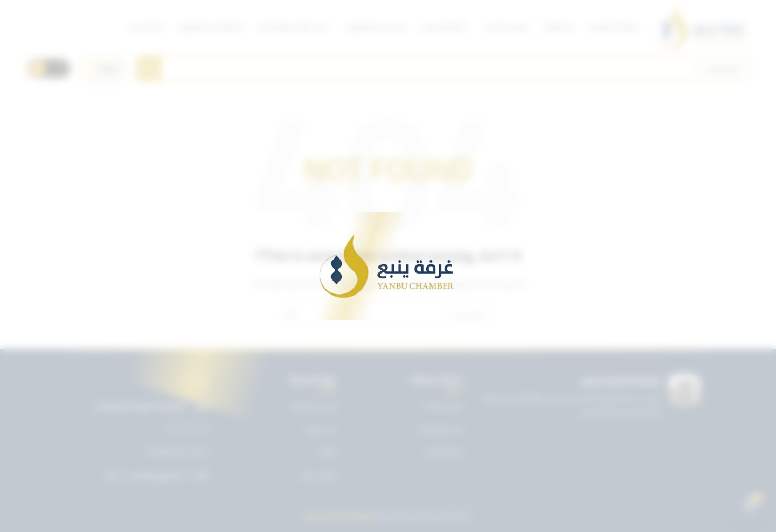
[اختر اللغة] (103, 68)
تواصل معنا (318, 476)
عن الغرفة (320, 429)
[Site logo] (701, 27)
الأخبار (327, 452)
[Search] (442, 68)
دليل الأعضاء (443, 452)
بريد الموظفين (440, 429)
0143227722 (188, 429)
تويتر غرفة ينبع (314, 405)
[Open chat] (750, 506)
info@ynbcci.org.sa (178, 452)
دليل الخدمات (443, 405)
